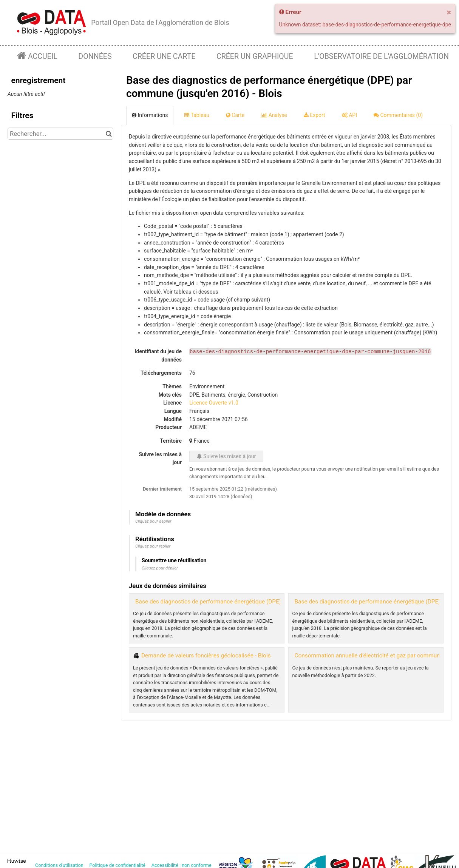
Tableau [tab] (197, 115)
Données (95, 56)
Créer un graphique (255, 56)
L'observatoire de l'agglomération (381, 56)
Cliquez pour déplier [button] (153, 521)
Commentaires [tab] (398, 115)
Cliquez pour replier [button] (153, 546)
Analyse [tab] (274, 115)
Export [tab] (314, 115)
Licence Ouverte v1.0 (214, 403)
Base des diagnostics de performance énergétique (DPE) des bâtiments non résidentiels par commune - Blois (276, 602)
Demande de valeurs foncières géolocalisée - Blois (206, 656)
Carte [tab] (235, 115)
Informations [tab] (150, 115)
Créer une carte (164, 56)
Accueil (42, 56)
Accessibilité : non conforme (182, 865)
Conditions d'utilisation (60, 865)
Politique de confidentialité (118, 865)
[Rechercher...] (60, 134)
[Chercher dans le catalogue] (109, 134)
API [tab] (349, 115)
